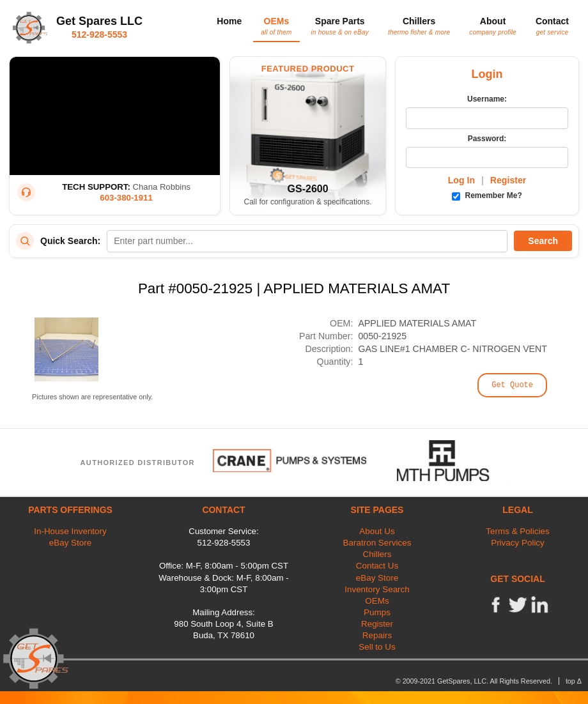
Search (543, 241)
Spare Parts (340, 26)
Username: (487, 99)
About (493, 26)
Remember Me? (487, 195)
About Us (377, 531)
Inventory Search (377, 589)
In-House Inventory (70, 531)
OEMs (276, 26)
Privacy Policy (518, 543)
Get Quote (512, 385)
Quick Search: (70, 241)
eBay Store (70, 543)
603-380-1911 (126, 198)
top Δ (574, 681)
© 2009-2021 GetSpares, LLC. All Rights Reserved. (474, 681)
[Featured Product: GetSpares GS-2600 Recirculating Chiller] (308, 136)
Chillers (419, 26)
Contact (552, 26)
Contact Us (377, 566)
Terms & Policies (517, 531)
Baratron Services (377, 543)
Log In (461, 180)
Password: (487, 139)
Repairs (377, 635)
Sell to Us (377, 647)
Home (229, 21)
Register (508, 180)
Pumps (377, 612)
